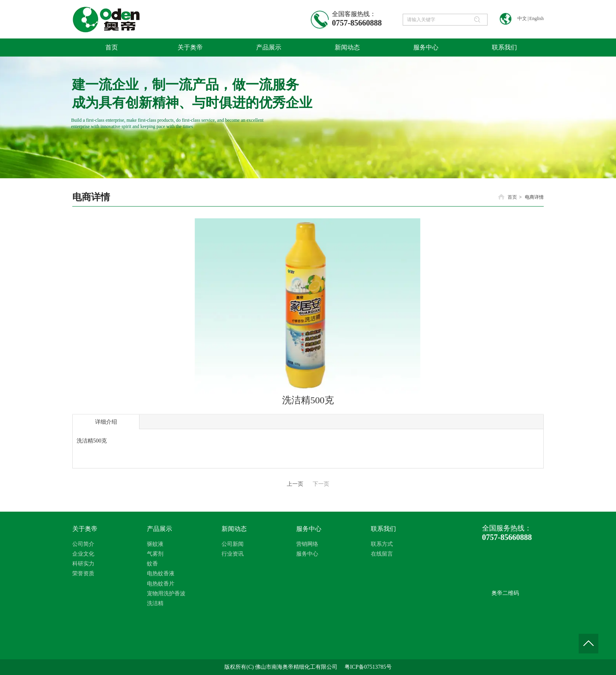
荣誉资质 (83, 573)
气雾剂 (155, 554)
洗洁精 (155, 603)
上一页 (295, 484)
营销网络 (307, 544)
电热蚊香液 (161, 573)
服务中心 (309, 529)
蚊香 (152, 564)
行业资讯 (233, 554)
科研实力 (83, 564)
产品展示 (159, 529)
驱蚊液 (155, 544)
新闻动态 (234, 529)
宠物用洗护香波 (166, 594)
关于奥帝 (85, 529)
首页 (512, 197)
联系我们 (383, 529)
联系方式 (382, 544)
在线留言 (382, 554)
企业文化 (83, 554)
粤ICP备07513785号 (368, 667)
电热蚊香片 (161, 584)
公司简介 (83, 544)
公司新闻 (233, 544)
